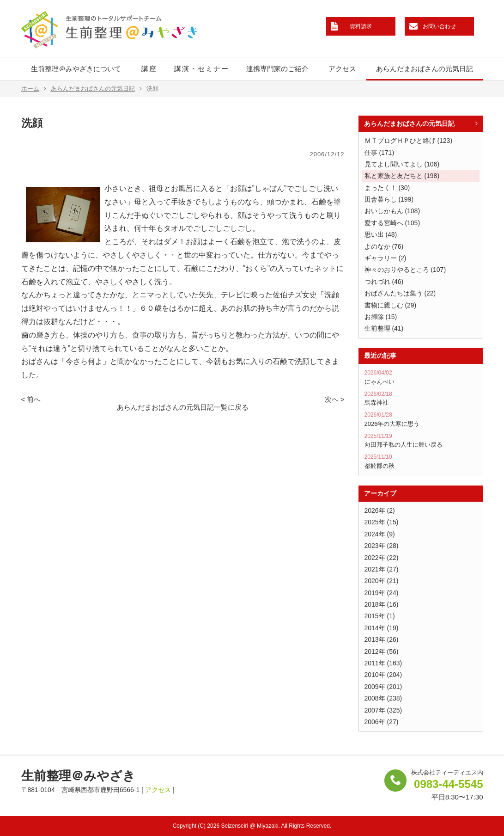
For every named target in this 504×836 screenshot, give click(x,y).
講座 (149, 69)
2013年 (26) (382, 639)
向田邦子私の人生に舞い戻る (421, 441)
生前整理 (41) (384, 328)
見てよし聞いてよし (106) (402, 164)
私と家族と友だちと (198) (402, 176)
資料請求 (361, 26)
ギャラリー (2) (386, 258)
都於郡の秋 (421, 461)
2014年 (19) (382, 628)
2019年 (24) (382, 593)
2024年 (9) (380, 534)
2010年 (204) (383, 675)
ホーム (34, 89)
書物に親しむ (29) (391, 305)
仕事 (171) (380, 153)
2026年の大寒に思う (421, 419)
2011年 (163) (383, 663)
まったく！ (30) (387, 188)
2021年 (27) (382, 569)
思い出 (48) (381, 234)
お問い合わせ (439, 26)
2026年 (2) (380, 510)
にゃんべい (421, 377)
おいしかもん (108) (392, 211)
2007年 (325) (383, 710)
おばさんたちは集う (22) (400, 293)
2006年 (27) (382, 722)
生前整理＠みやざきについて (76, 69)
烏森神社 (421, 399)
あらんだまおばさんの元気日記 (425, 69)
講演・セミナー (202, 69)
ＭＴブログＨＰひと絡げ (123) (409, 141)
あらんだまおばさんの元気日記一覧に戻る (183, 407)
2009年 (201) (383, 687)
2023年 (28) (382, 546)
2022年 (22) (382, 558)
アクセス (342, 69)
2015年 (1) (380, 616)
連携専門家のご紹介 (277, 69)
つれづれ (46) (384, 282)
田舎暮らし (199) (389, 199)
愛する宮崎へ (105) (392, 223)
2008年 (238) (383, 698)
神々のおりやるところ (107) (405, 270)
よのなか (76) (384, 246)
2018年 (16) (382, 604)
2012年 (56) (382, 652)
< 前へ (31, 399)
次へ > (335, 399)
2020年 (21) (382, 581)
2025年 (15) (382, 522)
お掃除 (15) (381, 317)
